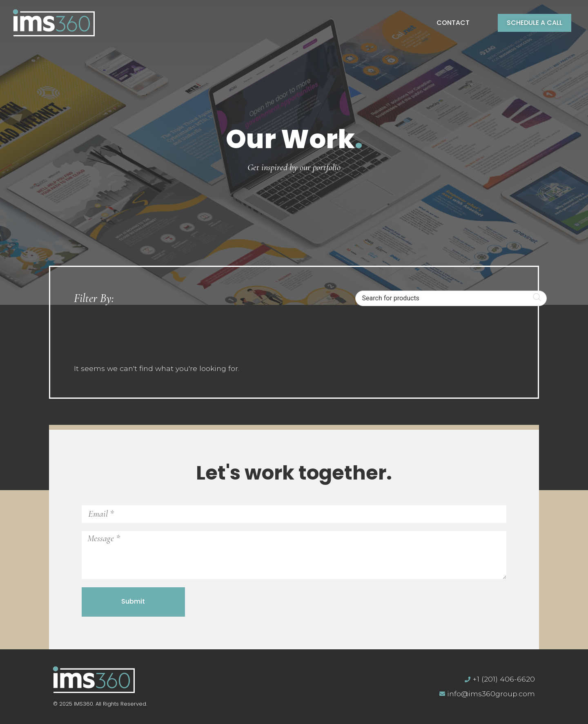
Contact (453, 23)
